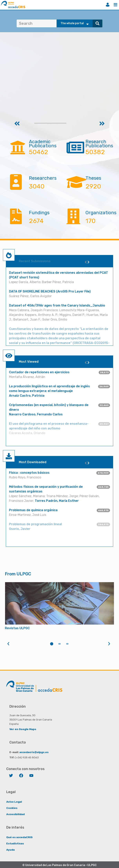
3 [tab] (67, 644)
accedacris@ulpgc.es (34, 752)
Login (108, 5)
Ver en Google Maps (23, 729)
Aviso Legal (14, 802)
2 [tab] (59, 644)
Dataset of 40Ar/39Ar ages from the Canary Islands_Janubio (57, 305)
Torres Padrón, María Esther (57, 501)
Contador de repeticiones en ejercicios (39, 372)
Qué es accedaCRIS (19, 837)
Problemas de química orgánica (33, 510)
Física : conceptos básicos (29, 473)
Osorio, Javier (20, 529)
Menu (115, 5)
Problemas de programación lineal (35, 524)
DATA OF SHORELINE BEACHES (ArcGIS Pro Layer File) (50, 291)
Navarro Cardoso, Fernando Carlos (36, 414)
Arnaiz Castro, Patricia (27, 396)
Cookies (12, 808)
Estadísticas (15, 843)
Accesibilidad (15, 814)
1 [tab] (52, 644)
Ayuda (10, 850)
